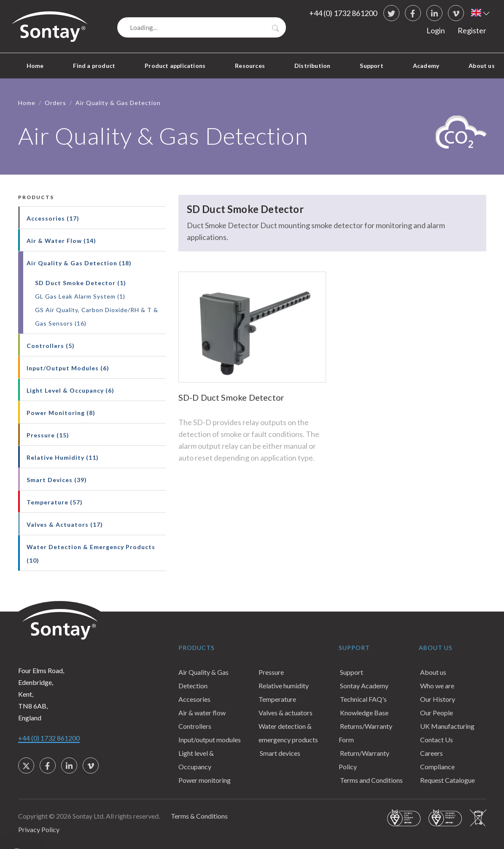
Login (436, 30)
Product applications (175, 66)
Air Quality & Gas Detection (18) (79, 263)
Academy (426, 66)
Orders (55, 103)
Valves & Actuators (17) (65, 524)
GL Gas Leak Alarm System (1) (80, 296)
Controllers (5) (51, 346)
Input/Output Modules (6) (68, 368)
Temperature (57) (55, 502)
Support (371, 66)
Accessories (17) (53, 218)
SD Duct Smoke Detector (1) (81, 283)
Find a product (94, 66)
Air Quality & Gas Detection (118, 103)
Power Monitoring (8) (61, 413)
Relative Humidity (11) (63, 457)
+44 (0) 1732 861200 (343, 13)
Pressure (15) (48, 435)
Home (35, 66)
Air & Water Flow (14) (61, 241)
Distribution (312, 66)
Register (472, 30)
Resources (250, 66)
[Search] (202, 27)
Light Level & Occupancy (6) (70, 390)
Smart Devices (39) (57, 480)
